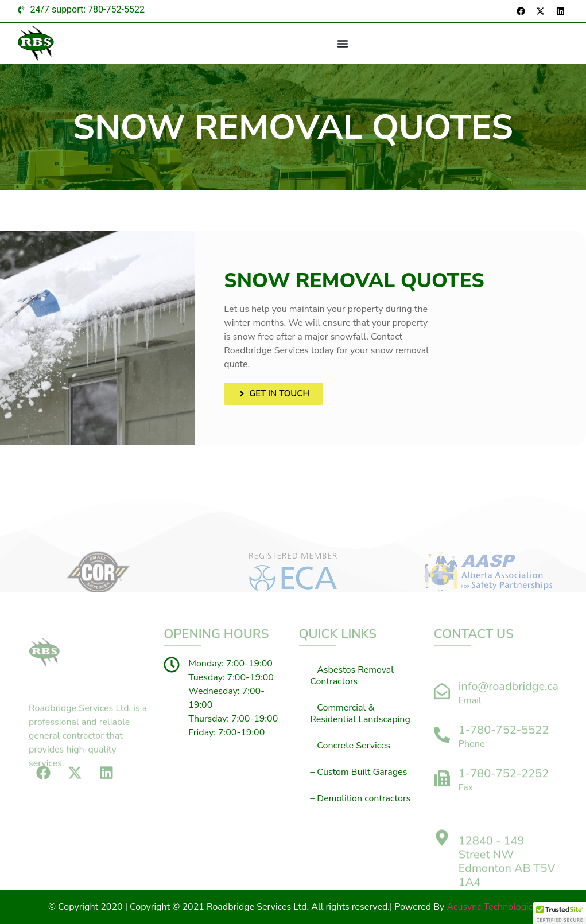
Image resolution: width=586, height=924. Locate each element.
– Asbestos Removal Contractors (352, 676)
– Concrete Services (351, 746)
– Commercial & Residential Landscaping (361, 714)
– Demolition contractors (361, 798)
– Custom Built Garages (359, 772)
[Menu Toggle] (343, 44)
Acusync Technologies (492, 907)
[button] (560, 913)
